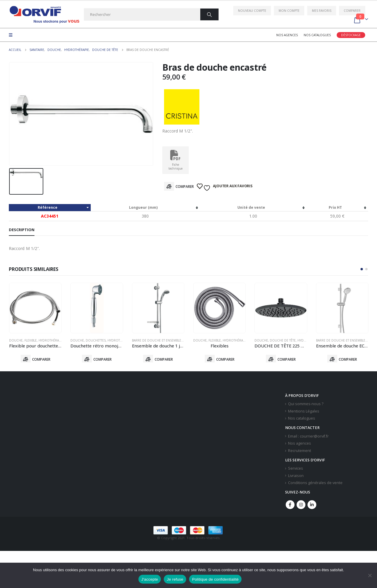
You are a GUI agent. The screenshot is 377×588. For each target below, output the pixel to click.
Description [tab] (22, 230)
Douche (16, 340)
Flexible (31, 340)
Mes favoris (322, 11)
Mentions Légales (304, 412)
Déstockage (351, 35)
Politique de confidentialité (215, 579)
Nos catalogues (317, 35)
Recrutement (300, 452)
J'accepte (150, 579)
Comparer (352, 11)
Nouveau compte (252, 11)
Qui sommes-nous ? (306, 405)
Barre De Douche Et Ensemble (157, 340)
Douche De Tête (283, 340)
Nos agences (287, 35)
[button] (362, 269)
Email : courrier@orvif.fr (308, 437)
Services (296, 469)
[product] (35, 308)
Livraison (296, 477)
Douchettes (96, 340)
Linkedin (312, 506)
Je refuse (175, 579)
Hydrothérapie (51, 340)
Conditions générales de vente (315, 484)
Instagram (301, 506)
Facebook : (290, 506)
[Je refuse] (370, 575)
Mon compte (289, 11)
